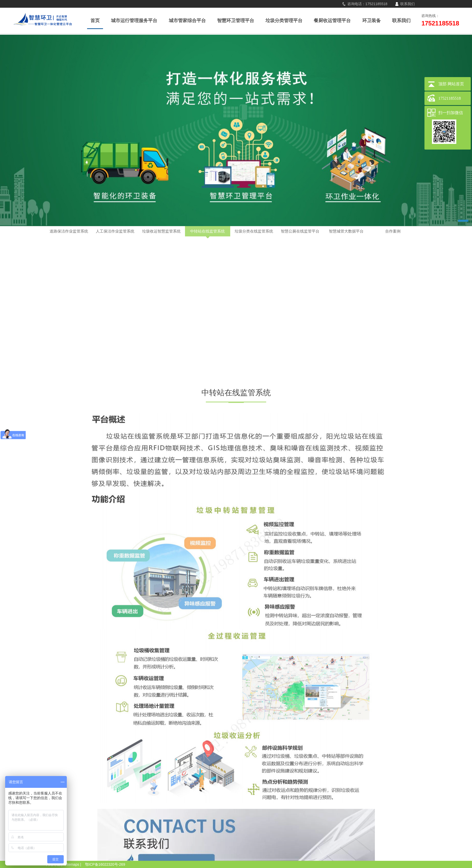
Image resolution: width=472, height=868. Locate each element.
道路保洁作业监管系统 (69, 231)
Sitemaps (72, 864)
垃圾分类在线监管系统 (254, 231)
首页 (95, 21)
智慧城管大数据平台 (346, 231)
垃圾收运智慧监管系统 (161, 231)
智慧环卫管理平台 (236, 21)
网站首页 (456, 84)
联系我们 (408, 4)
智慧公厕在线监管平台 (300, 231)
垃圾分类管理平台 (284, 21)
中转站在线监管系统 (207, 231)
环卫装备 (372, 21)
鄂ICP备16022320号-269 (105, 864)
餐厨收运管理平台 (332, 21)
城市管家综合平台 (187, 21)
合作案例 (393, 231)
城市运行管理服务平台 (134, 21)
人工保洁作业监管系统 (115, 231)
